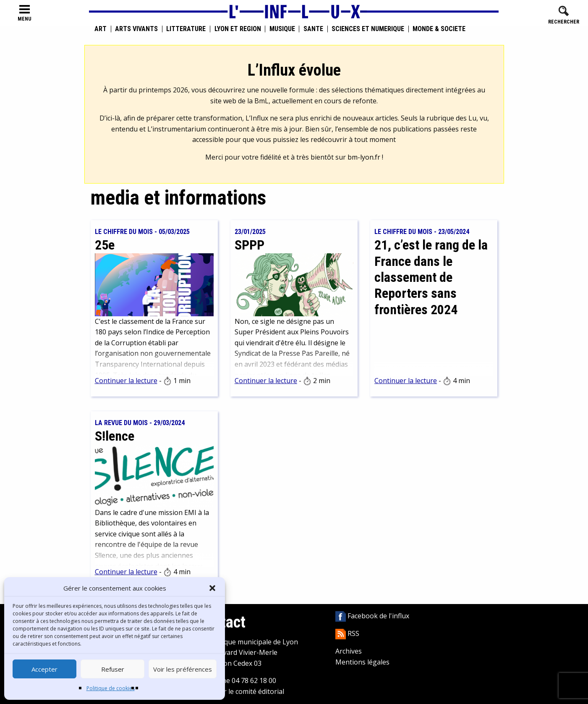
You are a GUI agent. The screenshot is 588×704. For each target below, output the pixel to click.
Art (101, 29)
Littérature (186, 29)
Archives (349, 651)
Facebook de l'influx (372, 616)
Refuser (113, 669)
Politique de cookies (111, 688)
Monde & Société (439, 29)
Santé (313, 29)
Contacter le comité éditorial (240, 691)
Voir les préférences (183, 669)
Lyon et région (238, 29)
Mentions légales (362, 662)
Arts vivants (136, 29)
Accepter (44, 669)
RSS (347, 633)
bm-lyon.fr (364, 157)
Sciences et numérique (368, 29)
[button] (212, 588)
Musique (282, 29)
